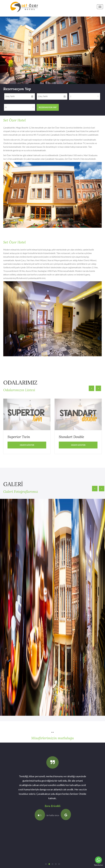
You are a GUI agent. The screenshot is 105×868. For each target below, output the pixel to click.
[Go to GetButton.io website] (98, 865)
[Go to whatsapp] (98, 860)
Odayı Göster (27, 445)
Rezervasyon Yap (48, 107)
